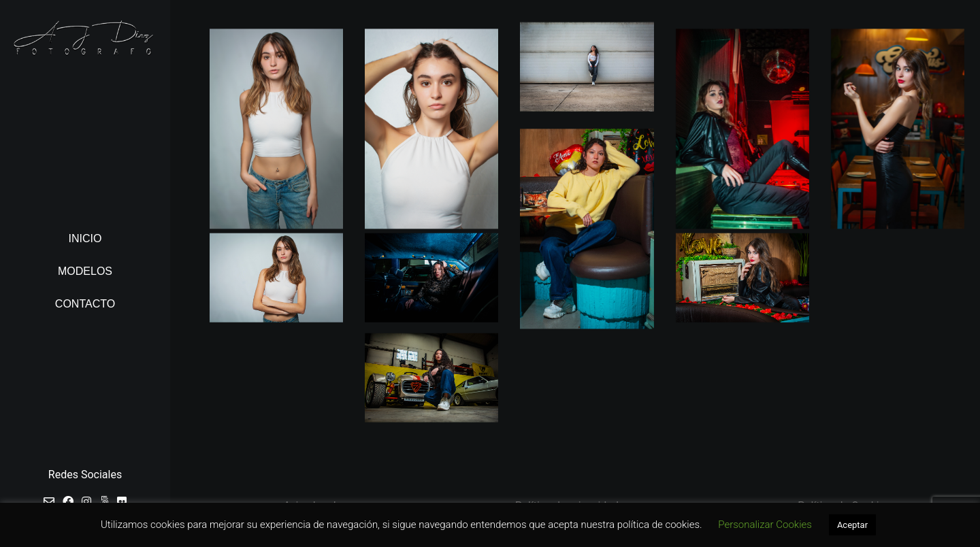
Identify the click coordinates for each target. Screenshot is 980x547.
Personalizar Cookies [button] (765, 525)
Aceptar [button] (852, 525)
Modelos (85, 271)
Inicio (85, 238)
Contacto (85, 304)
